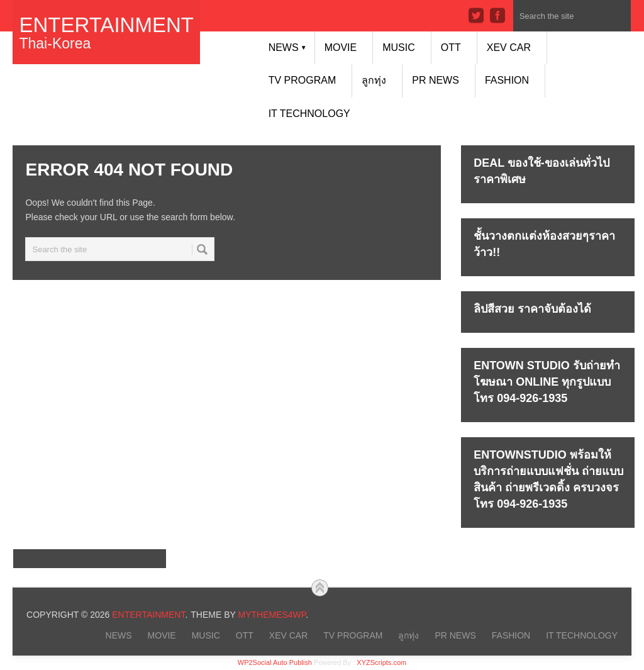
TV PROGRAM (303, 80)
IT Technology (309, 114)
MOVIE (341, 47)
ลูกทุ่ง (374, 80)
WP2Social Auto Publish (275, 662)
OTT (451, 47)
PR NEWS (436, 80)
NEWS (288, 47)
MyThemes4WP (272, 615)
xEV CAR (509, 47)
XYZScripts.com (381, 662)
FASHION (507, 80)
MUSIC (399, 47)
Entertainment (106, 25)
